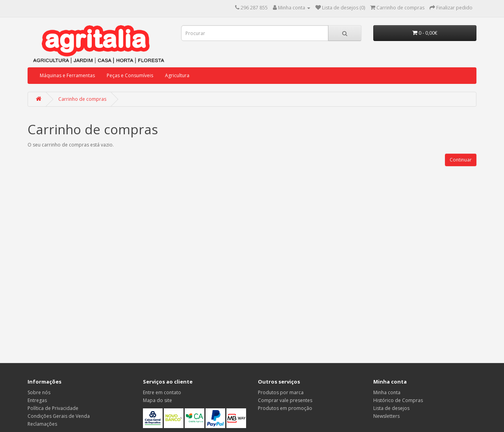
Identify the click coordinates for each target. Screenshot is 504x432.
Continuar (461, 160)
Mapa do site (157, 400)
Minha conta (387, 392)
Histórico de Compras (398, 400)
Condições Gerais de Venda (59, 416)
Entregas (37, 400)
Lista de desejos (391, 408)
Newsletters (386, 416)
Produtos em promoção (285, 408)
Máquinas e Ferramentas (67, 75)
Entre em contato (162, 392)
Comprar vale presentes (285, 400)
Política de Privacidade (53, 408)
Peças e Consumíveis (130, 75)
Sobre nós (39, 392)
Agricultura (177, 75)
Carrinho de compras (82, 99)
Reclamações (42, 424)
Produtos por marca (281, 392)
